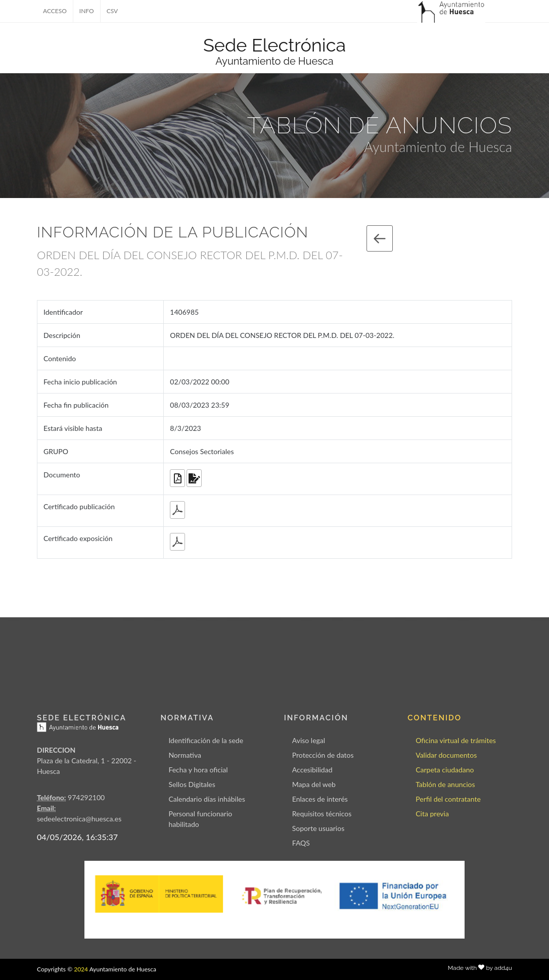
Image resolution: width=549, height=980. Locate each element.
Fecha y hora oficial (198, 770)
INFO (87, 11)
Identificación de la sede (206, 740)
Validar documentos (446, 755)
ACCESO (55, 11)
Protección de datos (323, 755)
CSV (112, 11)
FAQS (301, 843)
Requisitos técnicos (322, 814)
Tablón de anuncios (445, 784)
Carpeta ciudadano (445, 770)
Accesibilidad (312, 770)
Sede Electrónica (274, 45)
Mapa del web (314, 784)
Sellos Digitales (192, 784)
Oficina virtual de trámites (456, 740)
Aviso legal (309, 740)
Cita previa (432, 814)
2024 (81, 969)
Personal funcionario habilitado (200, 819)
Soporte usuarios (318, 828)
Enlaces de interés (320, 799)
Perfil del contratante (448, 799)
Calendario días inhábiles (207, 799)
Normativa (185, 755)
